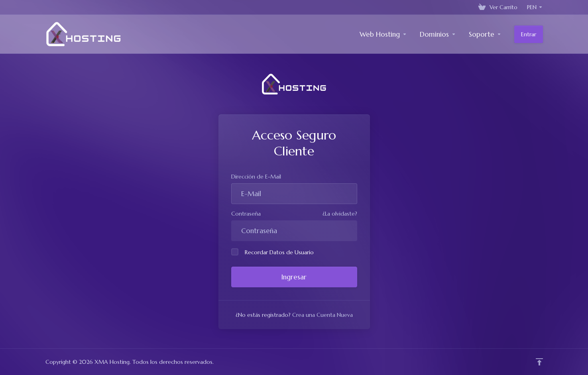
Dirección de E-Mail (256, 177)
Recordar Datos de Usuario (272, 252)
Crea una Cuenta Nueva (323, 315)
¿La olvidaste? (340, 214)
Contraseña (246, 214)
